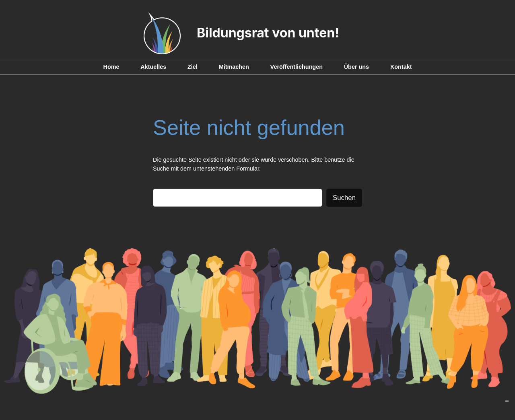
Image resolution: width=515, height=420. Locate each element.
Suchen (344, 198)
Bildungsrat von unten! (268, 33)
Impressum (507, 400)
